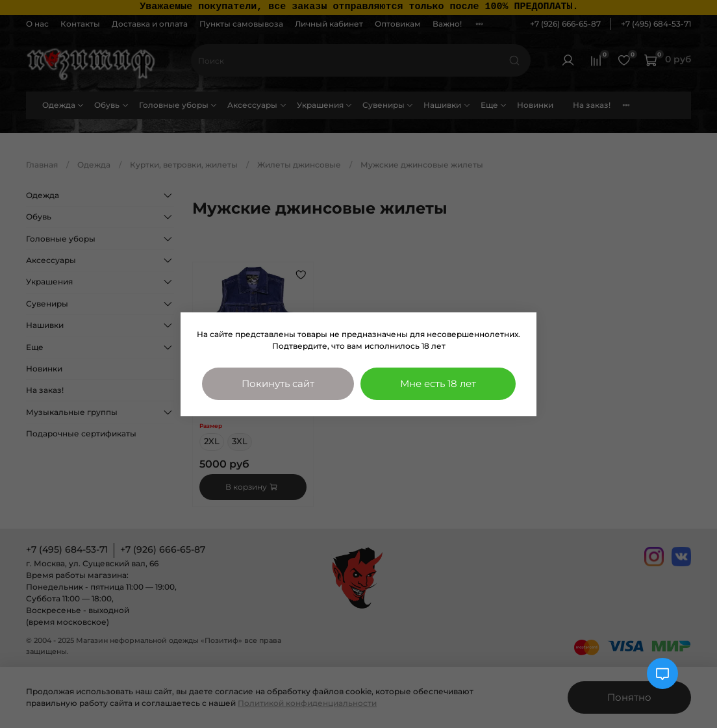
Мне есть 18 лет (438, 383)
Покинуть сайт (278, 383)
